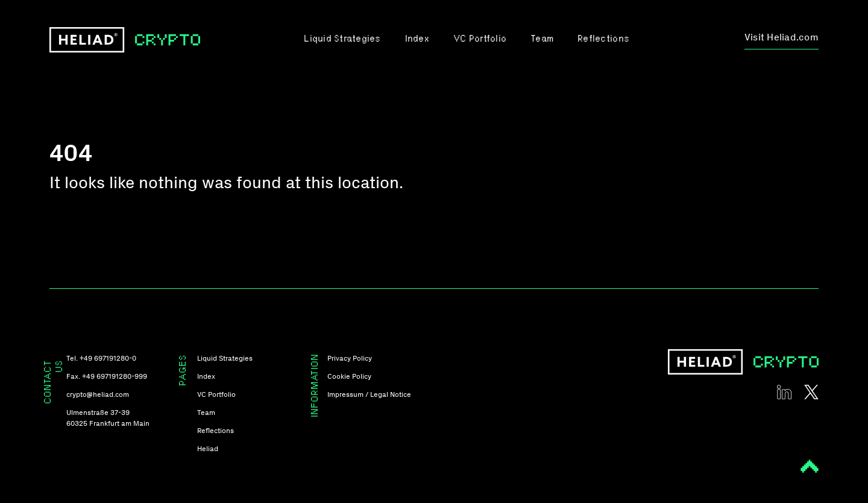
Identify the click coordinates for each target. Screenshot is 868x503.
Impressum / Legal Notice (369, 394)
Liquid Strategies (342, 40)
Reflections (603, 40)
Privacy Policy (350, 358)
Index (417, 40)
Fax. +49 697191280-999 (107, 376)
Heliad (208, 449)
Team (542, 40)
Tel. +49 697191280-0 (101, 358)
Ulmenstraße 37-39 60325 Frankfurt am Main (108, 418)
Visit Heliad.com (782, 37)
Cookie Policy (349, 376)
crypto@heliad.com (98, 394)
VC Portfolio (480, 40)
